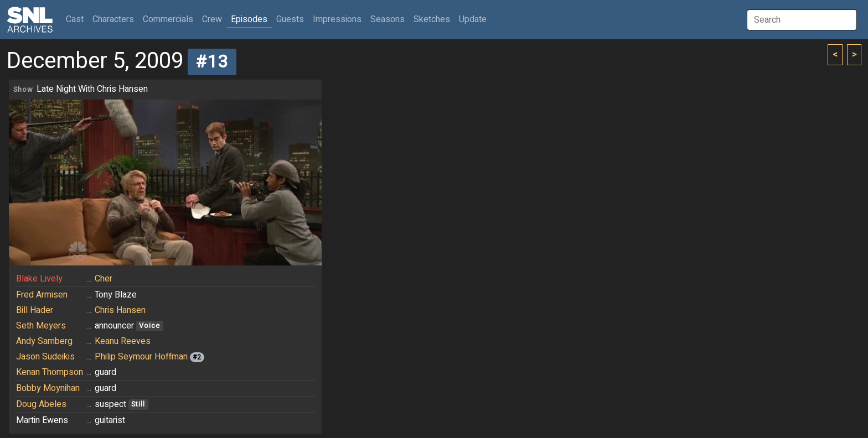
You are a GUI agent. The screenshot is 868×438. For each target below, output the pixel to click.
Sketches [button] (432, 19)
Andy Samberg (44, 341)
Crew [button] (212, 19)
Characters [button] (113, 19)
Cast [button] (77, 19)
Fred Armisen (42, 295)
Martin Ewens (42, 420)
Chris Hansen (120, 310)
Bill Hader (35, 310)
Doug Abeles (41, 404)
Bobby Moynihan (48, 388)
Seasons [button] (387, 19)
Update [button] (473, 19)
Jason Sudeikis (45, 357)
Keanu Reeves (123, 341)
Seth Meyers (41, 326)
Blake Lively (39, 279)
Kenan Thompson (50, 372)
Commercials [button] (168, 19)
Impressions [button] (337, 19)
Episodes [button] (249, 19)
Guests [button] (290, 19)
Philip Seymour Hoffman (141, 357)
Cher (104, 279)
